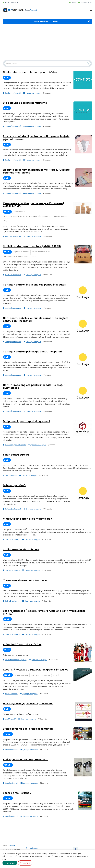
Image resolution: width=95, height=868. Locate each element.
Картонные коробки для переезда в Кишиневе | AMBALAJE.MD (33, 205)
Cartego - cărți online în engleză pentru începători (35, 285)
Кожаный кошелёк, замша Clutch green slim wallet (35, 670)
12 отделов (46, 675)
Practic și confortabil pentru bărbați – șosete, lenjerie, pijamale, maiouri (37, 138)
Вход (72, 2)
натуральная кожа (21, 675)
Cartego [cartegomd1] (12, 308)
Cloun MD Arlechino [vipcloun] (15, 660)
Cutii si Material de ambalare (21, 549)
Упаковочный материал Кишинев (25, 580)
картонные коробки (21, 252)
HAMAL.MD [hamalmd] (12, 236)
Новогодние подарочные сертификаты (28, 704)
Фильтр (62, 21)
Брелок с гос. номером (17, 793)
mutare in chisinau (60, 216)
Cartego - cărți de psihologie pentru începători (32, 352)
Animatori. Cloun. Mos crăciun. (22, 644)
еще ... (7, 221)
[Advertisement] (47, 43)
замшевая (35, 675)
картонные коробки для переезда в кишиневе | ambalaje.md (27, 216)
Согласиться (10, 863)
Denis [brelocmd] (10, 750)
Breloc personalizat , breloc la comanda (28, 729)
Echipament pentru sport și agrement (27, 421)
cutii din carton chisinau (41, 252)
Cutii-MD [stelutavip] (12, 540)
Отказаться (25, 863)
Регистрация (85, 2)
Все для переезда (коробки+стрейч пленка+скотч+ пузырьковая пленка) (44, 612)
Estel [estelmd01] (10, 476)
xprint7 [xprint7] (10, 719)
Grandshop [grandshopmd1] (14, 445)
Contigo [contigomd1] (12, 93)
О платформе (32, 848)
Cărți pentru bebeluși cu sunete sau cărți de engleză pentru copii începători (36, 319)
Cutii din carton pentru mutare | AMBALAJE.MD (32, 246)
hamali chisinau (20, 212)
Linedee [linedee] (10, 694)
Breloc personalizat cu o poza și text (25, 759)
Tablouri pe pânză (14, 485)
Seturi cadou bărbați (16, 455)
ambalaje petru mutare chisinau (16, 256)
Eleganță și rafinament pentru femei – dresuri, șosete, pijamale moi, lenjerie (37, 171)
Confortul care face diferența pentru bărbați (31, 72)
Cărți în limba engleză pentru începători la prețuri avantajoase (34, 386)
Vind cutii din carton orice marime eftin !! (29, 519)
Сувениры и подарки (32, 93)
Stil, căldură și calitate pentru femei (25, 103)
